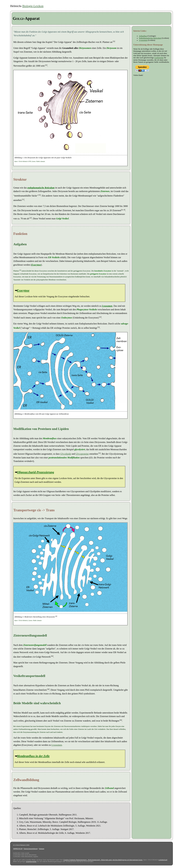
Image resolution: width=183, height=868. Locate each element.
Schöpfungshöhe (31, 861)
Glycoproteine (82, 454)
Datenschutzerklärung (31, 849)
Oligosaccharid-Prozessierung (36, 472)
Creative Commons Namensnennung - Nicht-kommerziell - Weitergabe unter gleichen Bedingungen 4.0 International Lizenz (103, 860)
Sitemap (42, 849)
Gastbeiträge (159, 58)
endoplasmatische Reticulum (41, 188)
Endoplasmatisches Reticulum (150, 38)
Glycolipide (66, 454)
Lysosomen (107, 306)
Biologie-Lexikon (33, 6)
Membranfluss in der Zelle (33, 756)
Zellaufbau (143, 36)
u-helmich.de (163, 860)
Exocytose (36, 265)
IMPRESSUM (18, 849)
